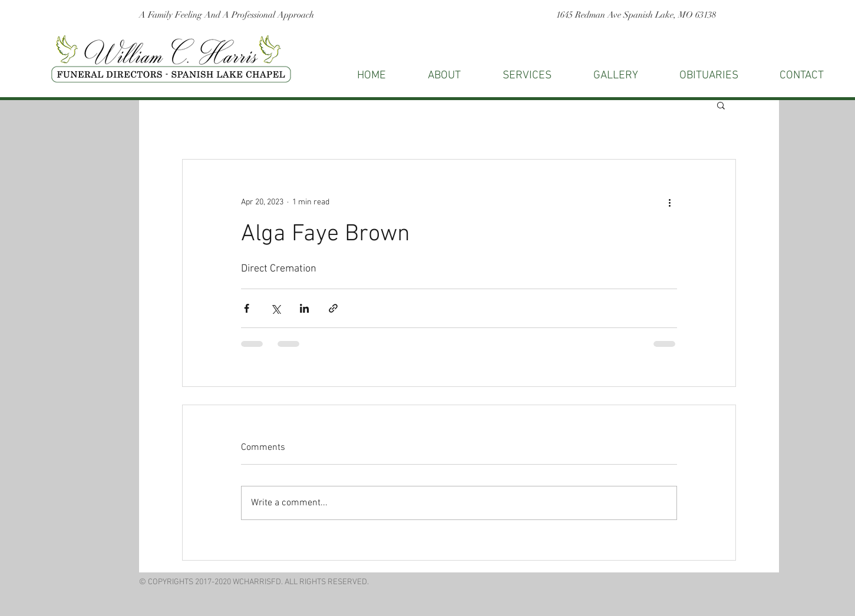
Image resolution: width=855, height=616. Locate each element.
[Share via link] (333, 308)
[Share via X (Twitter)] (275, 308)
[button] (802, 76)
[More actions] (670, 202)
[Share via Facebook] (247, 308)
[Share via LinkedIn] (304, 308)
